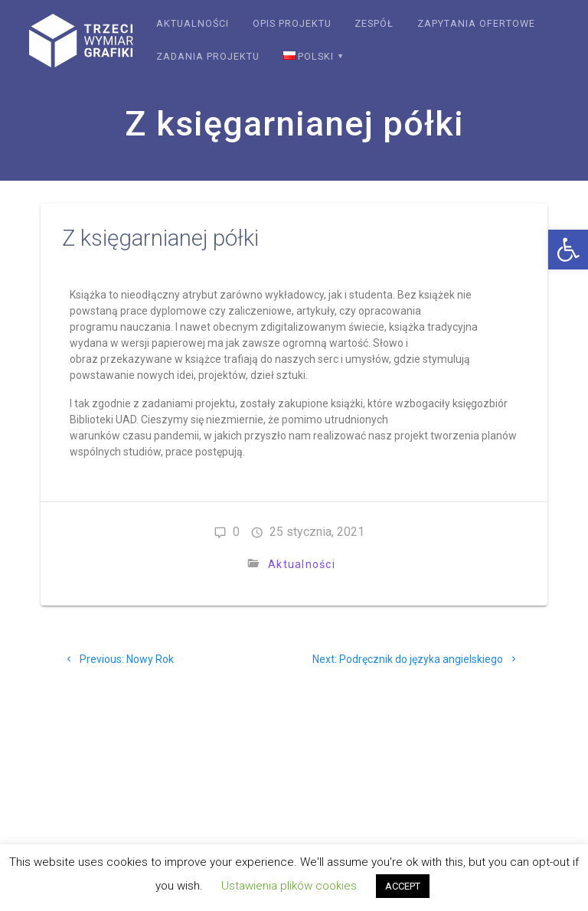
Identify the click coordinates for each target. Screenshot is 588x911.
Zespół (374, 23)
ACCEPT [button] (403, 886)
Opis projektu (292, 23)
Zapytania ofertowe (476, 23)
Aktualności (193, 23)
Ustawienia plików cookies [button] (289, 886)
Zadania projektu (208, 56)
